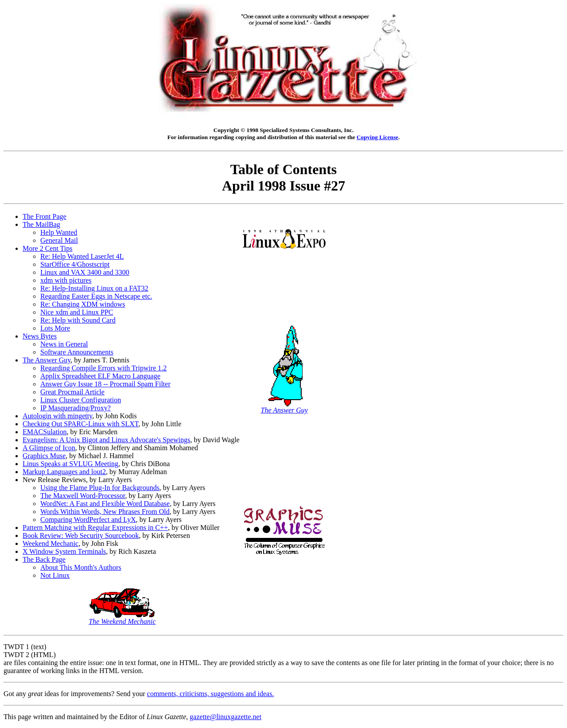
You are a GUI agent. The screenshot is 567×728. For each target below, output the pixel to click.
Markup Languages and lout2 (64, 472)
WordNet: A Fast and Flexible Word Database (105, 504)
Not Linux (55, 575)
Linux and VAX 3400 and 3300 (85, 272)
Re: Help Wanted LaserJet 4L (82, 256)
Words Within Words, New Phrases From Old (105, 512)
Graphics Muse (44, 456)
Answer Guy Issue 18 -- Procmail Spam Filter (105, 384)
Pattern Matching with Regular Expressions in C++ (95, 528)
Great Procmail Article (72, 392)
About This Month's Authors (81, 567)
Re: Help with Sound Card (78, 320)
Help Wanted (59, 232)
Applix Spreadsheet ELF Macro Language (100, 376)
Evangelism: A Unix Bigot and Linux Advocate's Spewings (106, 440)
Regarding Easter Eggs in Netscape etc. (96, 296)
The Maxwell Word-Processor (83, 496)
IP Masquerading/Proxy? (76, 408)
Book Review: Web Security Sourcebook (81, 535)
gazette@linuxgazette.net (225, 717)
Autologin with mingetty (57, 416)
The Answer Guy (47, 360)
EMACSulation (45, 432)
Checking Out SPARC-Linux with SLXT (80, 424)
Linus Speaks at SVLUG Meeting (70, 464)
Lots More (55, 328)
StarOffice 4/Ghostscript (75, 264)
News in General (64, 344)
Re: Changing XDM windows (83, 304)
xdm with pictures (66, 280)
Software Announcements (77, 352)
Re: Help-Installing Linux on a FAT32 (94, 288)
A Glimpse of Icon (49, 448)
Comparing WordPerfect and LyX (88, 520)
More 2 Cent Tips (47, 248)
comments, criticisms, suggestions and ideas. (211, 694)
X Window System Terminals (64, 551)
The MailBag (41, 224)
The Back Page (44, 559)
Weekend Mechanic (50, 543)
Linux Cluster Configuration (81, 400)
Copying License (377, 137)
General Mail (59, 240)
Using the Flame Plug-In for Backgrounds (100, 488)
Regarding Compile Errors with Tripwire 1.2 (103, 368)
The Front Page (45, 216)
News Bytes (40, 336)
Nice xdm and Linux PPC (77, 312)
